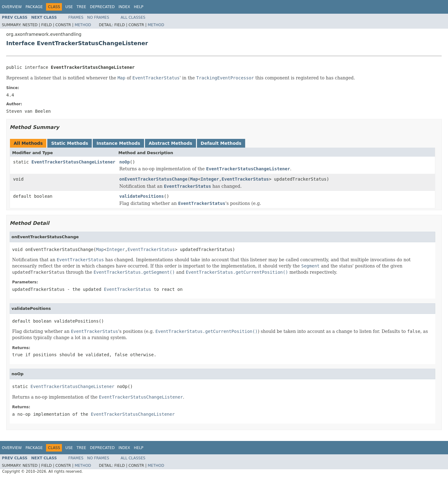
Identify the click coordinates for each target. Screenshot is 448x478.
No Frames (98, 17)
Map (194, 179)
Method (83, 25)
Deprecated (102, 7)
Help (139, 7)
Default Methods (221, 143)
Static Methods (70, 143)
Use (69, 7)
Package (34, 7)
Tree (81, 7)
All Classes (133, 17)
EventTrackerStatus (245, 179)
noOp (125, 162)
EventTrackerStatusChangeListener (73, 162)
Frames (76, 17)
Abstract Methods (170, 143)
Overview (12, 7)
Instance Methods (118, 143)
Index (124, 7)
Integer (210, 179)
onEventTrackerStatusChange (154, 179)
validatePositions (142, 196)
